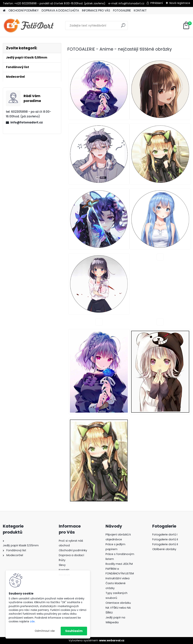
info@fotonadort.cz (27, 122)
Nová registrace (180, 3)
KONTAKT (140, 10)
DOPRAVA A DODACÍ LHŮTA (60, 10)
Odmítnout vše (45, 631)
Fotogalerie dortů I (165, 535)
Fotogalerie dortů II (165, 539)
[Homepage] (4, 11)
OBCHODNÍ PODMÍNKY (24, 10)
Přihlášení (157, 3)
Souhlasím (74, 631)
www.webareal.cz (112, 640)
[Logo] (29, 26)
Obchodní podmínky (73, 550)
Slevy (62, 565)
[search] (123, 27)
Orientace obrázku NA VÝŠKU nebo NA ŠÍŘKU (118, 608)
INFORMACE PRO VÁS (96, 10)
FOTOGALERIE (122, 10)
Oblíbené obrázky (164, 549)
